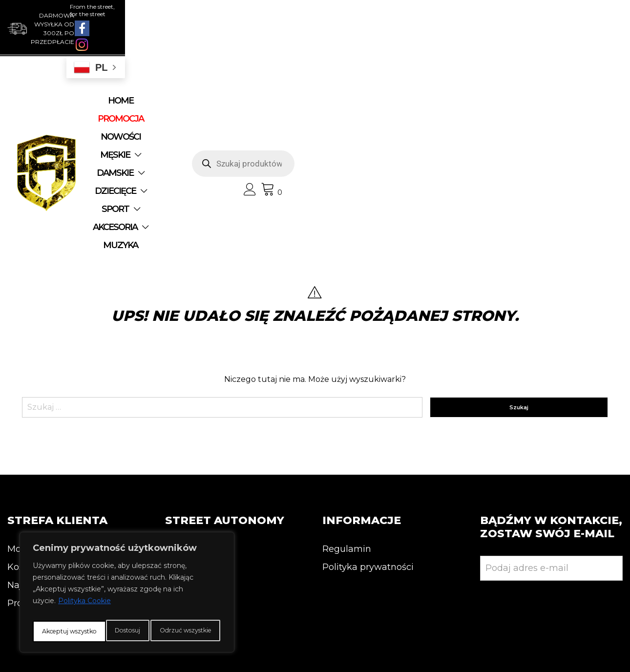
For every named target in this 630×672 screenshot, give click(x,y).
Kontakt (183, 427)
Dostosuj (70, 610)
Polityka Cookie (84, 586)
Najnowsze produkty (52, 445)
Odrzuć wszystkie (165, 610)
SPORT (229, 104)
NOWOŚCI (254, 86)
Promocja (29, 463)
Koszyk (23, 427)
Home (139, 86)
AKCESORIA (294, 104)
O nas (178, 409)
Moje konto (32, 409)
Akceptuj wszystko (127, 631)
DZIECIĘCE (166, 104)
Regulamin (347, 409)
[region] (127, 585)
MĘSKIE (308, 86)
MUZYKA (363, 104)
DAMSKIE (370, 86)
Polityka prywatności (368, 427)
